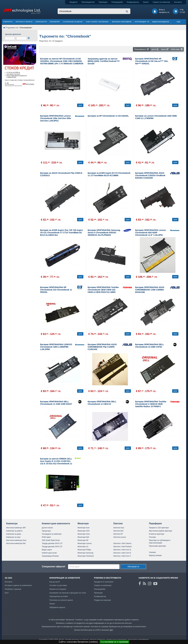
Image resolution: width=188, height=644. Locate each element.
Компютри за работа (14, 531)
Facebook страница (13, 589)
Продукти (74, 2)
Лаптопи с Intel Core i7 (122, 556)
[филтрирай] (29, 38)
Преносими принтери (157, 546)
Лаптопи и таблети (24, 22)
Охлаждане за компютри (52, 534)
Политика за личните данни (61, 600)
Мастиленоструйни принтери (161, 531)
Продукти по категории (104, 582)
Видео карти (47, 550)
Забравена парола (57, 607)
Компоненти (41, 22)
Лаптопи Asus (119, 528)
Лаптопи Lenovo (120, 537)
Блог (7, 593)
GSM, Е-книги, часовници (97, 22)
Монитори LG (83, 547)
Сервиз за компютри (161, 2)
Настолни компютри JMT (16, 528)
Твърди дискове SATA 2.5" (52, 543)
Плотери (152, 537)
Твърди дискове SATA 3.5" (52, 547)
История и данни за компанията (18, 585)
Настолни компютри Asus (16, 540)
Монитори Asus (84, 534)
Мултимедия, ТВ (142, 22)
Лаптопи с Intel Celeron (122, 543)
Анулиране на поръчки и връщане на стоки (68, 593)
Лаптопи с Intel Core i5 (122, 553)
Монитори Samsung (85, 553)
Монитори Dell (83, 537)
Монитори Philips (84, 550)
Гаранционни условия (59, 596)
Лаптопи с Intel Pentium (123, 547)
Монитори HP (83, 540)
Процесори (46, 531)
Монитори (83, 523)
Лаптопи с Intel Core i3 (122, 550)
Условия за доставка (58, 585)
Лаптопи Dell (118, 531)
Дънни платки (47, 528)
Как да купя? (55, 582)
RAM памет (46, 537)
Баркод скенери (155, 555)
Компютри (8, 22)
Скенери (152, 552)
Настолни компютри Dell (16, 543)
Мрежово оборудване (122, 22)
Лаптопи (118, 523)
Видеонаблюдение (161, 22)
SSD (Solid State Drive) (51, 540)
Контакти (178, 2)
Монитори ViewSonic (86, 556)
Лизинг (146, 2)
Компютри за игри (13, 537)
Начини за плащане (58, 589)
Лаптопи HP (118, 534)
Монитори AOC (84, 531)
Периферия (55, 22)
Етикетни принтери (157, 534)
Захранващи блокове (50, 556)
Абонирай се (133, 567)
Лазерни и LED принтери (159, 528)
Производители (88, 2)
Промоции (103, 2)
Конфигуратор (133, 2)
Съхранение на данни (73, 22)
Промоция (98, 593)
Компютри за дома (13, 534)
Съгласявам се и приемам (114, 642)
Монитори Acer (84, 528)
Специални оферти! (54, 566)
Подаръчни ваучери (102, 600)
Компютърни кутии (49, 553)
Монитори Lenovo (85, 543)
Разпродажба (117, 2)
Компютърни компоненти (56, 523)
